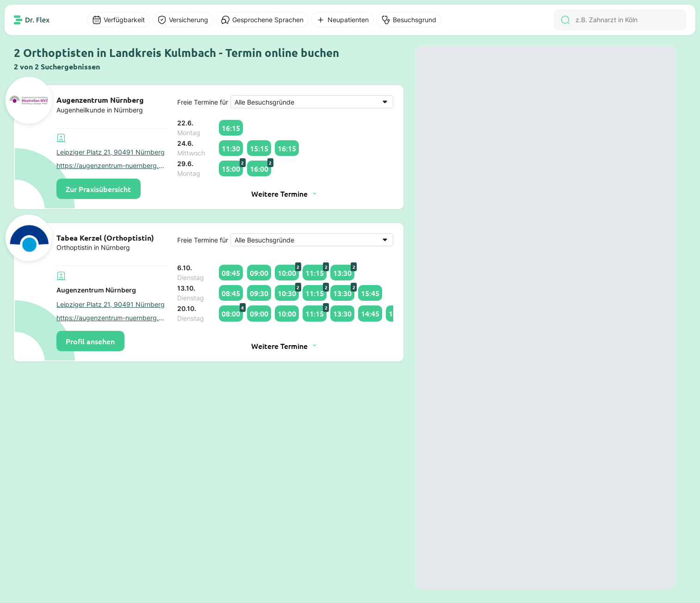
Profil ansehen (90, 341)
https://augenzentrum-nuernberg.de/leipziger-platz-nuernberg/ (112, 165)
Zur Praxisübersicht (98, 189)
